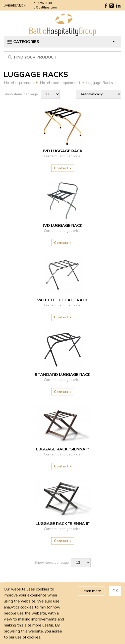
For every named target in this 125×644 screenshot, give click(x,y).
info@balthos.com (43, 8)
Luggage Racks (100, 83)
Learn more (91, 591)
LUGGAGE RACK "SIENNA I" (63, 449)
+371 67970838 (41, 3)
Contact (63, 168)
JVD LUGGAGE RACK (63, 151)
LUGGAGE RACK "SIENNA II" (63, 524)
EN (10, 6)
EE (15, 6)
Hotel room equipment (60, 83)
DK (23, 6)
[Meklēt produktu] (62, 57)
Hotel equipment (19, 83)
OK (115, 591)
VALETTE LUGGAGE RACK (62, 300)
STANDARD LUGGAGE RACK (62, 375)
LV (5, 6)
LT (19, 6)
